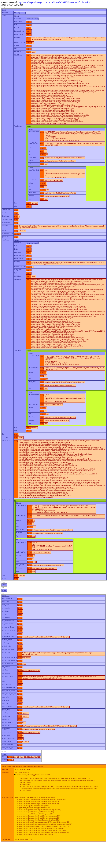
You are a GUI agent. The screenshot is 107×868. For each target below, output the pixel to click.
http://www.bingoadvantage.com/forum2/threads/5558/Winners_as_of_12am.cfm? (54, 2)
